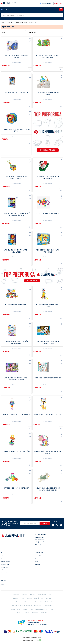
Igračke (22, 598)
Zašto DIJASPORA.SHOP (6, 556)
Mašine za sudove (28, 602)
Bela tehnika (16, 594)
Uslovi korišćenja (5, 564)
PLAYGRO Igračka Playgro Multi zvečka (16, 488)
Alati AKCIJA (44, 613)
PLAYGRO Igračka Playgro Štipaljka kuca (48, 415)
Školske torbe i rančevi (17, 605)
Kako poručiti (38, 556)
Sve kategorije (4, 573)
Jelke (19, 609)
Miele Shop (49, 598)
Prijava (43, 3)
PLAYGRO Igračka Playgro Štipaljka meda (16, 415)
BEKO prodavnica (48, 605)
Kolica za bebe (39, 602)
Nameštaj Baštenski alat (41, 609)
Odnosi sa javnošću (5, 561)
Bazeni (13, 609)
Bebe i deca (11, 23)
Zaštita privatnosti (5, 567)
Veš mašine (35, 613)
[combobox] (32, 15)
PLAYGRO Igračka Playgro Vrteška (16, 304)
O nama (3, 559)
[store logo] (8, 3)
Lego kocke (32, 594)
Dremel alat (29, 605)
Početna (3, 23)
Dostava (37, 561)
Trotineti (25, 609)
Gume (12, 602)
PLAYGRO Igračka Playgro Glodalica (48, 213)
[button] (30, 38)
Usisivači (19, 613)
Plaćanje (37, 559)
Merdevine (27, 613)
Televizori (24, 594)
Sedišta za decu (49, 602)
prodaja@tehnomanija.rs (40, 542)
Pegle (51, 609)
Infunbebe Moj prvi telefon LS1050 (16, 92)
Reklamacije (37, 564)
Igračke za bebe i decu (21, 23)
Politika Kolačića (5, 570)
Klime (50, 594)
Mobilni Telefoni (42, 594)
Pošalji (45, 523)
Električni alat (38, 605)
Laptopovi (29, 598)
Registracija (48, 3)
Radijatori (15, 598)
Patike (41, 598)
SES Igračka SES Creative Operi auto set (48, 378)
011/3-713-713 (5, 9)
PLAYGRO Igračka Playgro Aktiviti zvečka (16, 451)
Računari (19, 602)
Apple (36, 598)
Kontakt (3, 584)
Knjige (31, 609)
